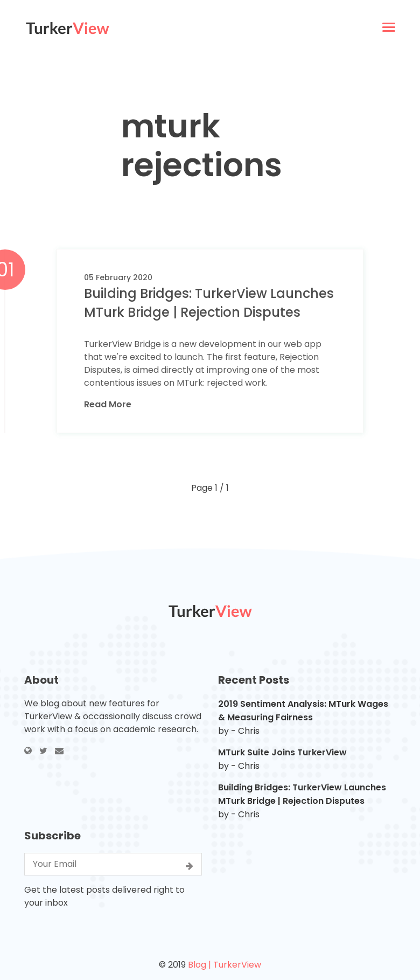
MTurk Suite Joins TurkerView (282, 752)
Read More (108, 404)
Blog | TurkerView (225, 965)
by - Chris (239, 731)
